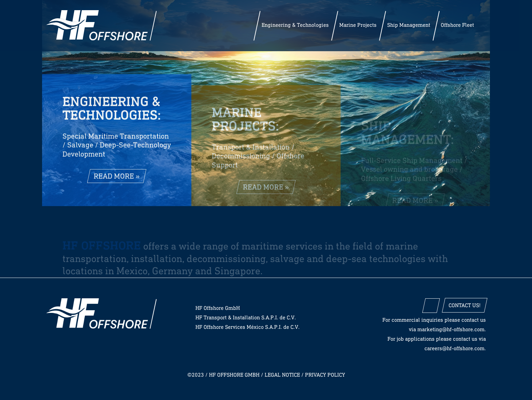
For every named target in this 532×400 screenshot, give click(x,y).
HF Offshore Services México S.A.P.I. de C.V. (248, 327)
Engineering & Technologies (295, 25)
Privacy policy (325, 375)
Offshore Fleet (457, 25)
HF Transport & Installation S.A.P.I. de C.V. (246, 317)
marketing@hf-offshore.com (451, 329)
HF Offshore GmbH (97, 313)
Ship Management (409, 25)
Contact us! (465, 305)
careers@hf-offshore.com (454, 348)
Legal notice (282, 375)
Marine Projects (358, 25)
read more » (117, 179)
